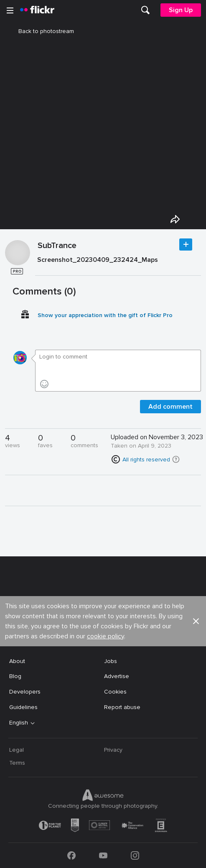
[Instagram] (135, 855)
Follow (186, 245)
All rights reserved (146, 460)
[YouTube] (103, 855)
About (17, 661)
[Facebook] (71, 855)
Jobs (111, 661)
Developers (25, 692)
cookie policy (106, 636)
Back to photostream (41, 31)
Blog (15, 676)
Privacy (113, 750)
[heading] (37, 10)
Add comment (170, 407)
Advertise (117, 676)
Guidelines (23, 707)
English (19, 723)
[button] (176, 459)
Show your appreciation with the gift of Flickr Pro (105, 315)
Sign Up (181, 10)
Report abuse (122, 707)
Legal (17, 750)
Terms (17, 763)
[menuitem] (145, 10)
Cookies (115, 692)
